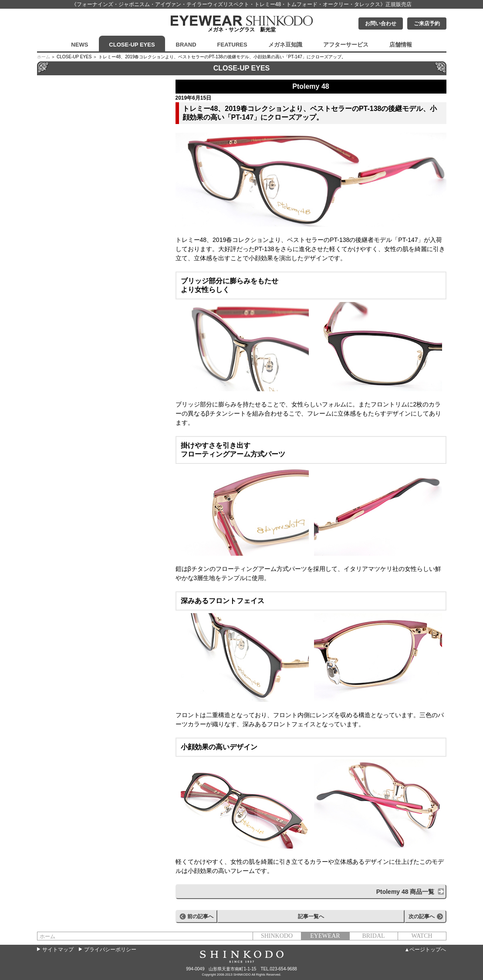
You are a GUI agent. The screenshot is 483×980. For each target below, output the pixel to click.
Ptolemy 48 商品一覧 (405, 892)
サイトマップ (58, 950)
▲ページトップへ (426, 950)
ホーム (44, 57)
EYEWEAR (325, 936)
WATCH (422, 936)
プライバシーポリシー (110, 950)
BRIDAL (373, 936)
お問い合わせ (381, 23)
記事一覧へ (311, 916)
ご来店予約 (427, 23)
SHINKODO (277, 936)
